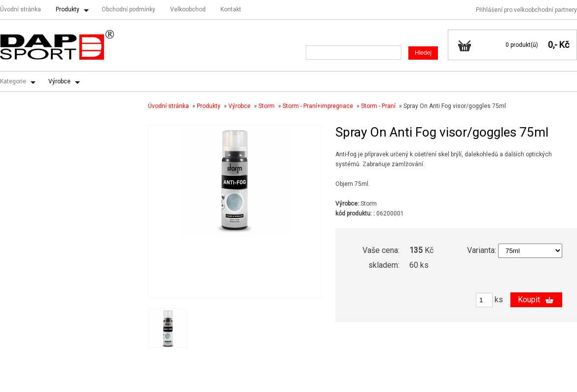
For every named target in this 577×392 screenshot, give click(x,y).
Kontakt (231, 9)
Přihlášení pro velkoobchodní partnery (526, 10)
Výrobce (59, 81)
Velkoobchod (188, 9)
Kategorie (13, 81)
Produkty (68, 9)
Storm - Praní (378, 106)
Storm (267, 106)
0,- (553, 45)
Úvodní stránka (20, 9)
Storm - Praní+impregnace (318, 106)
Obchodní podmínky (128, 9)
